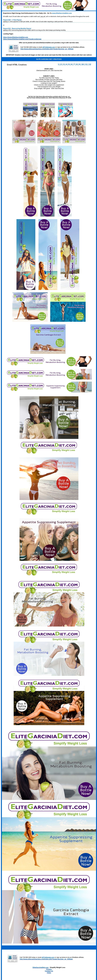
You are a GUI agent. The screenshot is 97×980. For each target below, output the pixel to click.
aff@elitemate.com (49, 47)
